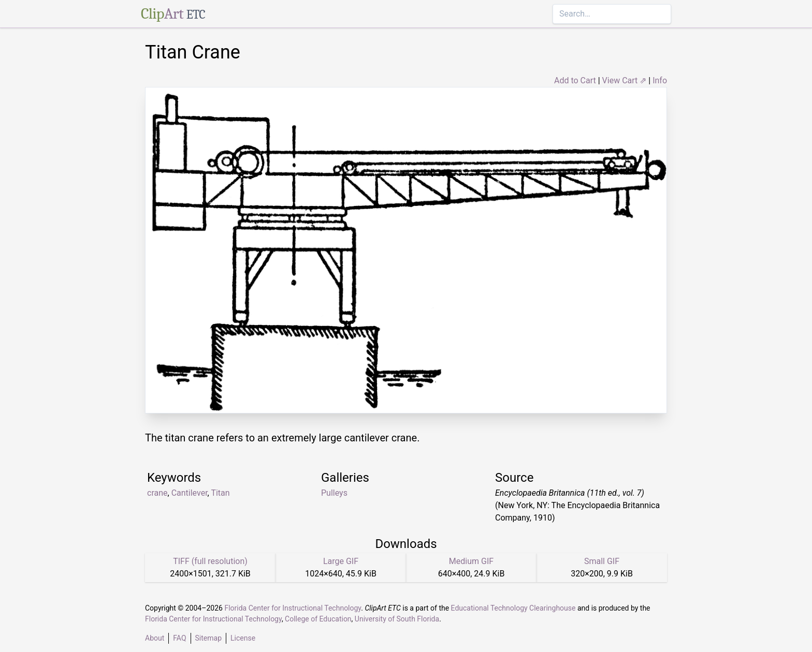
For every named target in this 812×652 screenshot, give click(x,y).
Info (660, 80)
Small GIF (602, 561)
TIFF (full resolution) (210, 561)
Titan (220, 493)
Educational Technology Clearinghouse (513, 608)
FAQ (179, 638)
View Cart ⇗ (625, 80)
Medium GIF (471, 561)
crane (157, 493)
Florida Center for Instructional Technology (293, 608)
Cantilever (190, 493)
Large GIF (341, 561)
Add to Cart (575, 80)
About (155, 638)
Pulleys (334, 493)
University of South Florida (397, 619)
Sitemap (208, 638)
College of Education (318, 619)
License (243, 638)
